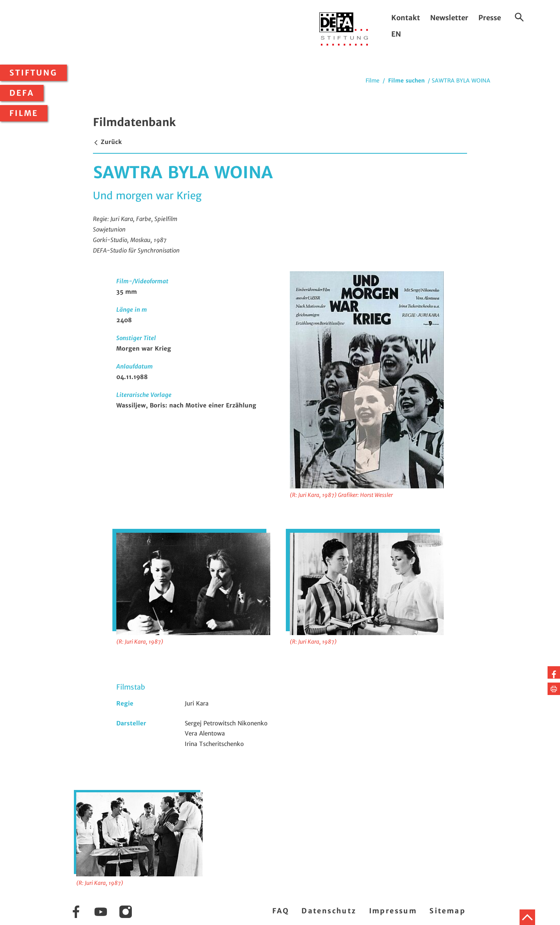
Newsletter (449, 18)
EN (396, 34)
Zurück (107, 142)
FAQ (281, 911)
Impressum (393, 911)
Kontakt (406, 18)
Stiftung (33, 73)
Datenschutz (329, 911)
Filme (24, 113)
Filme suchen (406, 81)
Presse (490, 18)
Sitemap (447, 911)
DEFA (22, 93)
